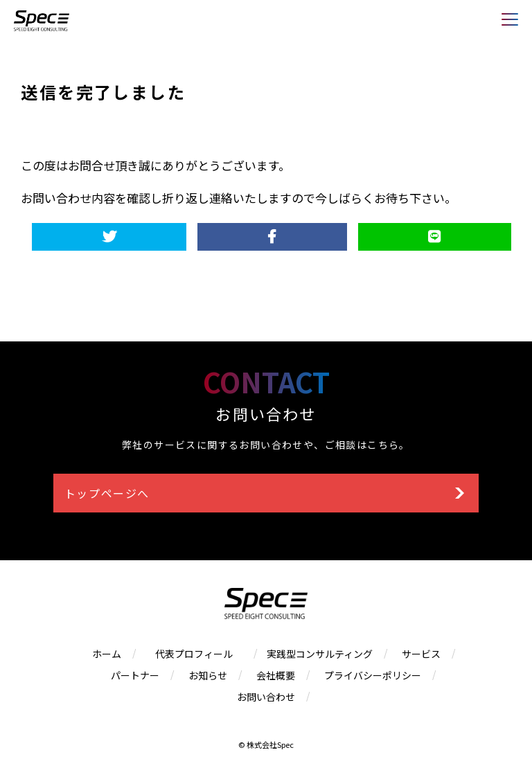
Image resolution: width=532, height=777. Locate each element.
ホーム (107, 654)
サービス (421, 654)
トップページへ (107, 493)
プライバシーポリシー (373, 675)
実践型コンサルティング (320, 654)
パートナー (135, 675)
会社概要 (276, 675)
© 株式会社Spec (266, 744)
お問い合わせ (266, 697)
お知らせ (208, 675)
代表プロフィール (199, 654)
